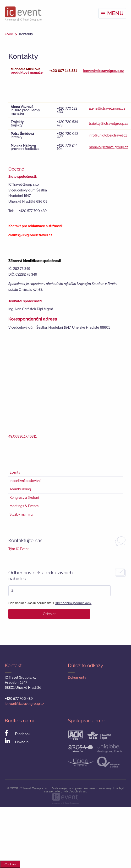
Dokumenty (77, 678)
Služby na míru (21, 514)
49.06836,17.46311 (22, 436)
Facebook (18, 733)
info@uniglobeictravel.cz (108, 135)
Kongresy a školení (24, 498)
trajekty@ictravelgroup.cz (109, 124)
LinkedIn (17, 741)
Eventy (15, 472)
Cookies (10, 864)
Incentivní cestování (25, 481)
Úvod (9, 34)
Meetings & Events (24, 506)
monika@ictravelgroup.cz (109, 147)
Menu (112, 13)
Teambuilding (20, 489)
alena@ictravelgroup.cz (107, 108)
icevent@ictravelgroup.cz (103, 71)
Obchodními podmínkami (73, 603)
